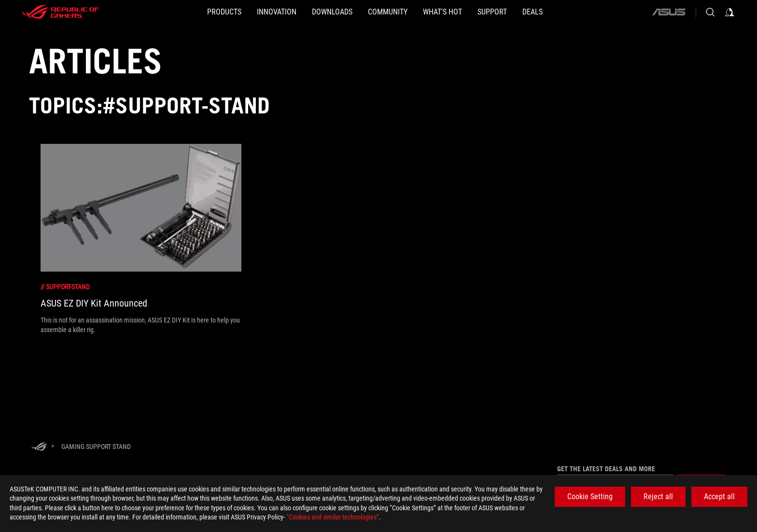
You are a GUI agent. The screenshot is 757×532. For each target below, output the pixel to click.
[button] (178, 12)
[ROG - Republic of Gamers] (60, 12)
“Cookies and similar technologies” (333, 517)
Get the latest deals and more (606, 469)
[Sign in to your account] (729, 12)
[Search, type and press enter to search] (710, 12)
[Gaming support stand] (96, 447)
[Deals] (579, 12)
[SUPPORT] (523, 12)
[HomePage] (39, 447)
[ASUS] (669, 12)
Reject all (658, 497)
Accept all (719, 497)
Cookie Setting (590, 497)
